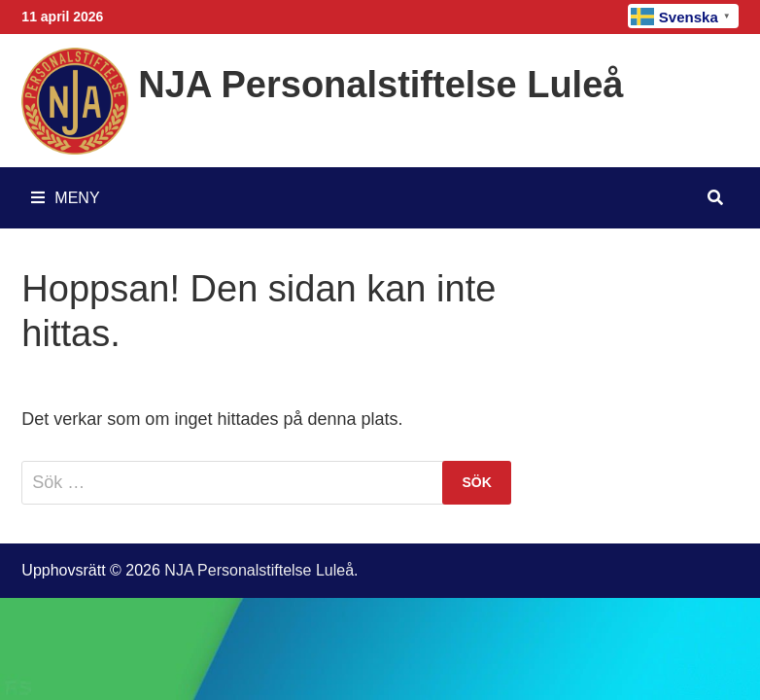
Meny (65, 198)
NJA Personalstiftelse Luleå (380, 85)
